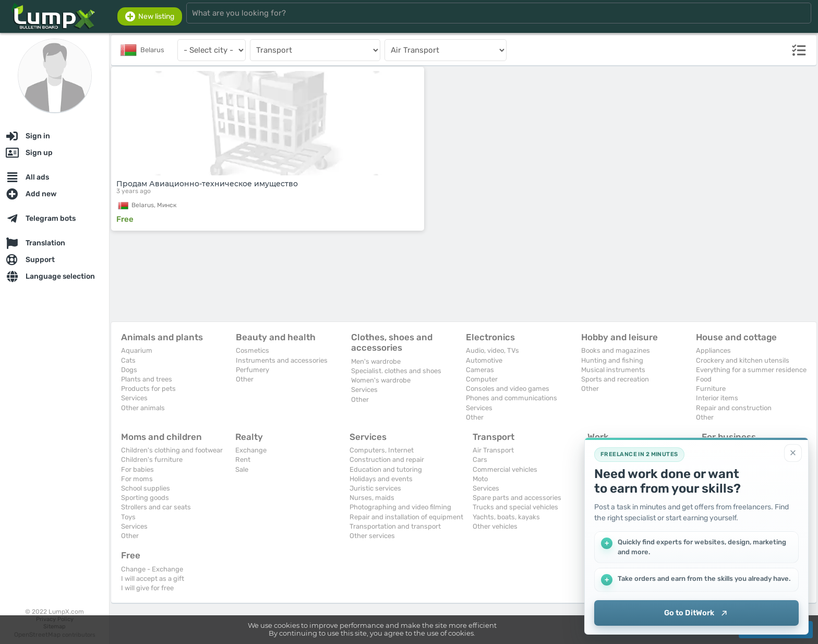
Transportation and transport (395, 526)
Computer (482, 379)
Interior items (717, 398)
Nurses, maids (372, 498)
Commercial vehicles (505, 469)
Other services (372, 536)
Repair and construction (734, 408)
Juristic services (375, 488)
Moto (480, 479)
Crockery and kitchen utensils (743, 360)
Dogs (129, 370)
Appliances (713, 350)
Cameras (480, 370)
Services (134, 398)
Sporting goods (145, 498)
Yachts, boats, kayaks (506, 517)
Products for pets (148, 389)
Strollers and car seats (156, 507)
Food (704, 379)
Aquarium (137, 350)
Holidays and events (381, 479)
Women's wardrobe (381, 380)
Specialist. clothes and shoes (396, 371)
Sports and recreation (615, 379)
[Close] (793, 452)
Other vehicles (495, 526)
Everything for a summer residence (751, 370)
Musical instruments (613, 370)
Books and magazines (616, 350)
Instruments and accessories (282, 360)
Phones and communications (512, 398)
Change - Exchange (152, 569)
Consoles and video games (508, 389)
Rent (243, 460)
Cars (480, 460)
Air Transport (493, 450)
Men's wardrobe (376, 361)
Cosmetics (252, 350)
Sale (242, 469)
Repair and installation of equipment (406, 517)
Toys (128, 517)
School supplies (146, 488)
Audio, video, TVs (492, 350)
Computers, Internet (382, 450)
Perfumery (252, 370)
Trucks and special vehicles (515, 507)
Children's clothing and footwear (172, 450)
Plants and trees (147, 379)
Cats (128, 360)
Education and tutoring (386, 469)
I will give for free (147, 588)
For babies (137, 469)
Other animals (143, 408)
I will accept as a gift (153, 579)
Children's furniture (152, 460)
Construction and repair (387, 460)
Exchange (251, 450)
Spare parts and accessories (517, 498)
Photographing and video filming (400, 507)
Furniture (711, 389)
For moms (137, 479)
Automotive (484, 360)
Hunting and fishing (612, 360)
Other (245, 379)
